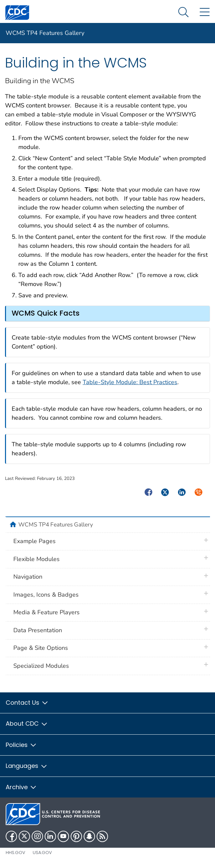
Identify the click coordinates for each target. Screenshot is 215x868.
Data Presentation (38, 630)
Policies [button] (21, 745)
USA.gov (42, 853)
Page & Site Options (41, 648)
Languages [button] (27, 766)
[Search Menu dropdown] (183, 12)
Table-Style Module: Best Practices (130, 382)
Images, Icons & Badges (46, 595)
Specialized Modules (41, 666)
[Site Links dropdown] (204, 12)
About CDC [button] (27, 723)
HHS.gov (15, 853)
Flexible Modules (36, 559)
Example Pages (34, 541)
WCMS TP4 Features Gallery (45, 33)
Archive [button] (21, 787)
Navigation (28, 577)
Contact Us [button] (27, 703)
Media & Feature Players (46, 612)
